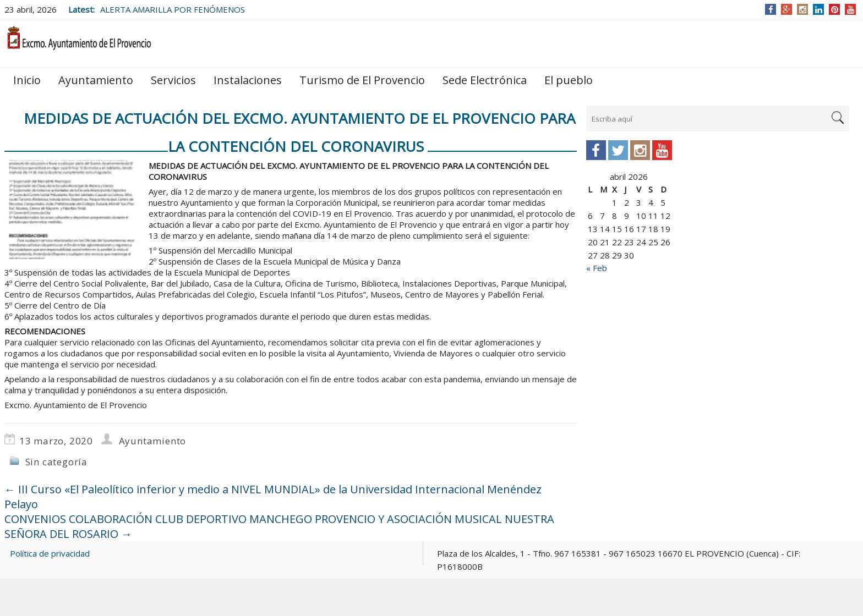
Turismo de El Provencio (362, 80)
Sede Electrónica (485, 80)
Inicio (27, 80)
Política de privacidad (50, 553)
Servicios (173, 80)
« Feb (597, 268)
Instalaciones (248, 80)
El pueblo (569, 80)
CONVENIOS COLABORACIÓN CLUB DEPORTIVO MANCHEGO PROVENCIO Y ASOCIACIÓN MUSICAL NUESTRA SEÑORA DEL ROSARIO (279, 526)
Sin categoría (56, 462)
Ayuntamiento (96, 80)
